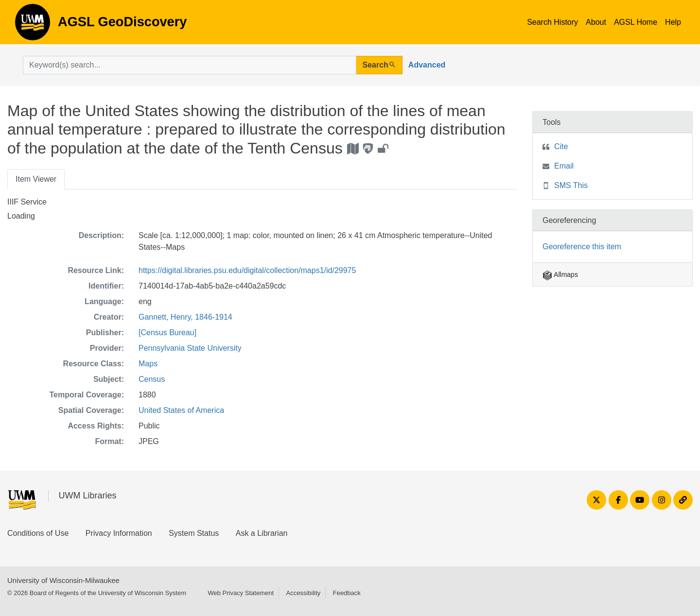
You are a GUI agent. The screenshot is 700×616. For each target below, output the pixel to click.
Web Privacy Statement (241, 593)
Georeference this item (582, 247)
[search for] (190, 65)
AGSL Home (636, 22)
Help (673, 22)
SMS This (571, 185)
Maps (148, 364)
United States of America (181, 410)
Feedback (347, 593)
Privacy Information (119, 533)
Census (152, 379)
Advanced (427, 65)
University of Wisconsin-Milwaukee (63, 580)
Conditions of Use (38, 533)
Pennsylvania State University (190, 348)
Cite (561, 146)
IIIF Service (27, 202)
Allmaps (560, 274)
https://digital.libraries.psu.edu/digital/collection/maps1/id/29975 (247, 270)
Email (564, 166)
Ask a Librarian (262, 533)
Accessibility (303, 593)
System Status (194, 533)
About (596, 22)
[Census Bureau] (167, 333)
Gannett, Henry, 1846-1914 (185, 317)
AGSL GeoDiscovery (33, 25)
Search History (552, 22)
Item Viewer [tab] (36, 179)
